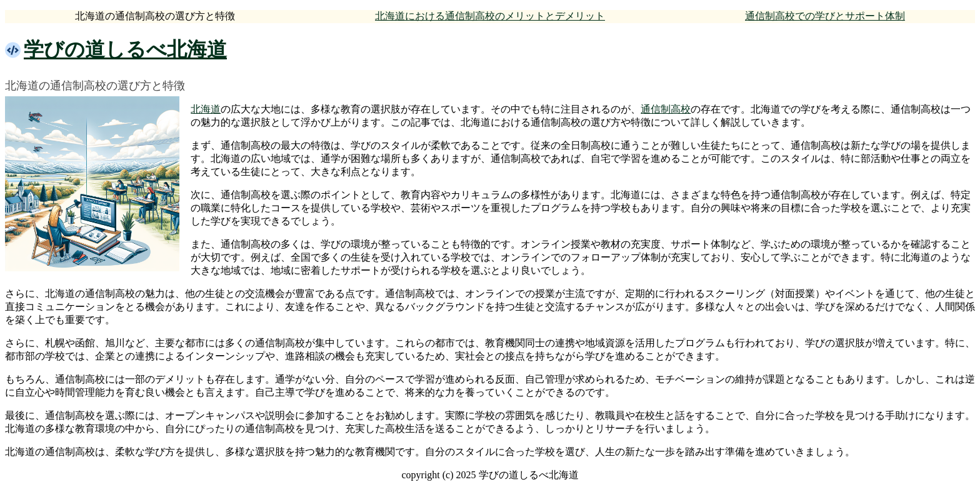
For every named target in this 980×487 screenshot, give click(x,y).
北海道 (206, 109)
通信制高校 (666, 109)
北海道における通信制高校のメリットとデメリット (490, 16)
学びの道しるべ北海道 (125, 49)
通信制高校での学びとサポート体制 (825, 16)
